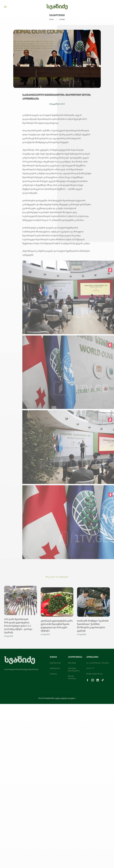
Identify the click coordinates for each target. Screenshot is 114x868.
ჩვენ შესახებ (55, 663)
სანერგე (53, 674)
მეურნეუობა (55, 668)
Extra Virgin (72, 663)
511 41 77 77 (90, 668)
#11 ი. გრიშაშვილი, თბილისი (98, 663)
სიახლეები (62, 19)
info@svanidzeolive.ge (94, 674)
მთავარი (52, 19)
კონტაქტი (92, 657)
